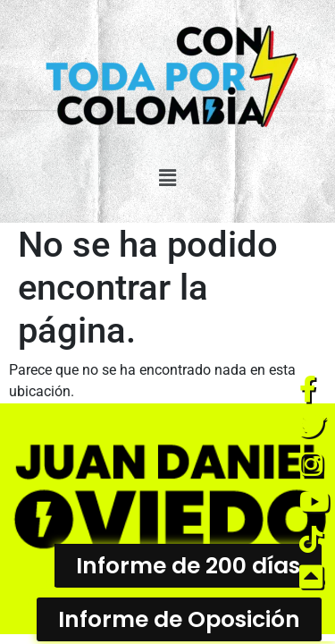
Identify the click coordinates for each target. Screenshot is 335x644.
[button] (167, 178)
